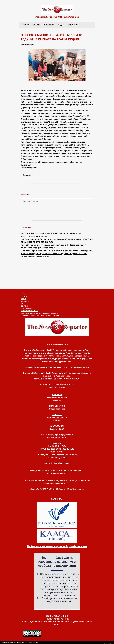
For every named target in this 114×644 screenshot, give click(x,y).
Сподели (27, 175)
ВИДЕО (61, 25)
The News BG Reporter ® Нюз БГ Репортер (57, 17)
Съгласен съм (34, 642)
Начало (24, 294)
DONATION (73, 25)
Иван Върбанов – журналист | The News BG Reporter (39, 313)
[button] (57, 327)
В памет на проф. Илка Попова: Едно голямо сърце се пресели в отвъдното (57, 251)
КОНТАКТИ (49, 25)
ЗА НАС (36, 25)
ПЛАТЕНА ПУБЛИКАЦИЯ (30, 311)
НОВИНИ (25, 25)
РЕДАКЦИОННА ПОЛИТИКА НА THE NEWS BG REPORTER (41, 316)
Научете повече (25, 642)
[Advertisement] (57, 273)
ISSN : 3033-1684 (27, 308)
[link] (57, 10)
